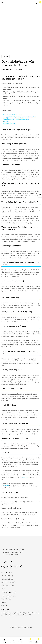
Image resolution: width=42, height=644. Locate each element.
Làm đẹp (6, 56)
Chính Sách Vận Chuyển (8, 582)
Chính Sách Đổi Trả (7, 579)
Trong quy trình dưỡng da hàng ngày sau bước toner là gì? (19, 117)
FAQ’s (3, 589)
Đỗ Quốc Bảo (8, 70)
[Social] (3, 567)
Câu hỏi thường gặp (9, 124)
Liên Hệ (4, 602)
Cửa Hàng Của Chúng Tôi (9, 596)
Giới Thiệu (5, 605)
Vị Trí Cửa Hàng (6, 599)
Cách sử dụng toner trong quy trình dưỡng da (16, 119)
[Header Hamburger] (3, 3)
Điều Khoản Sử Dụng (8, 585)
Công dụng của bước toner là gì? (13, 115)
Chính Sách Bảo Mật (7, 576)
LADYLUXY (26, 477)
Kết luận (6, 121)
